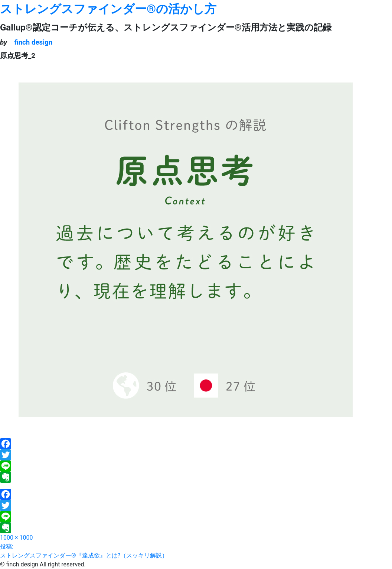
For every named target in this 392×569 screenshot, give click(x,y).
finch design (33, 42)
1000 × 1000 (16, 538)
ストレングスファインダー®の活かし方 (108, 9)
